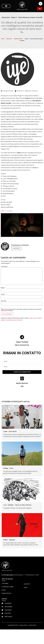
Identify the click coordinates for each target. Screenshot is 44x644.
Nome (3, 288)
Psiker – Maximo (9, 540)
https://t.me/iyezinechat (22, 345)
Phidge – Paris (8, 468)
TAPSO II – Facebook (7, 211)
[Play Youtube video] (22, 225)
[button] (6, 6)
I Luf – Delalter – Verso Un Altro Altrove (17, 505)
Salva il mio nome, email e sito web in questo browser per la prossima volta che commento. (21, 310)
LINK (22, 386)
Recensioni (9, 39)
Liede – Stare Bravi (10, 431)
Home (3, 39)
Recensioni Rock (18, 39)
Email (3, 294)
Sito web (3, 301)
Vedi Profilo (16, 248)
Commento (5, 267)
